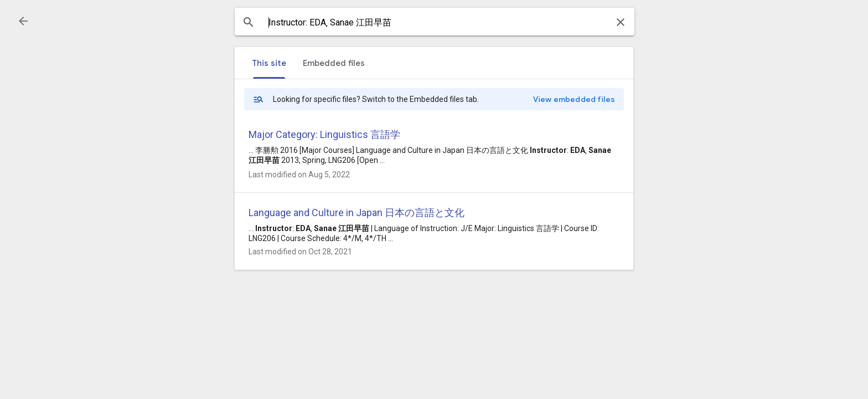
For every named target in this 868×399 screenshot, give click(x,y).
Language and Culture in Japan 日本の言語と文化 (356, 213)
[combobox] (435, 23)
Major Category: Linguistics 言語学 (324, 134)
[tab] (269, 63)
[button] (23, 21)
